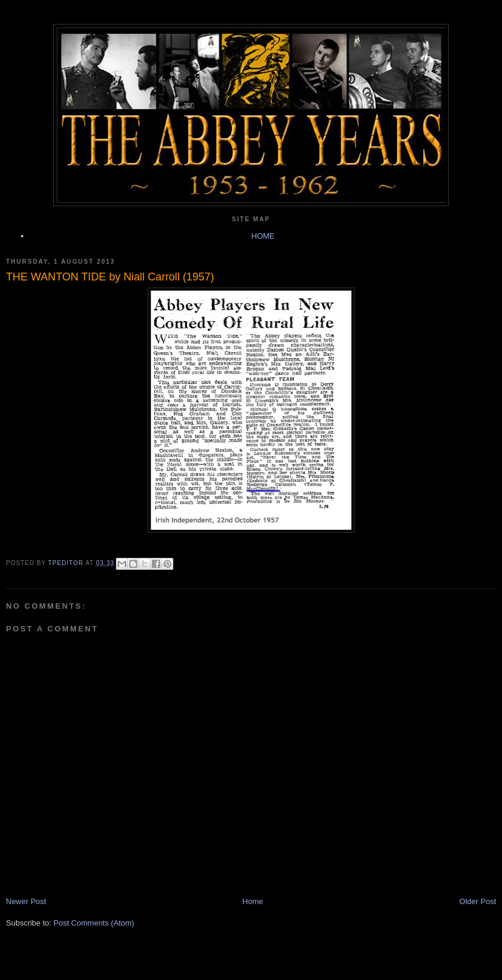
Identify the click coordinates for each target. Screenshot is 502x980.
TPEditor (67, 563)
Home (253, 901)
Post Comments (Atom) (94, 923)
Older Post (478, 901)
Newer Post (26, 901)
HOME (263, 236)
